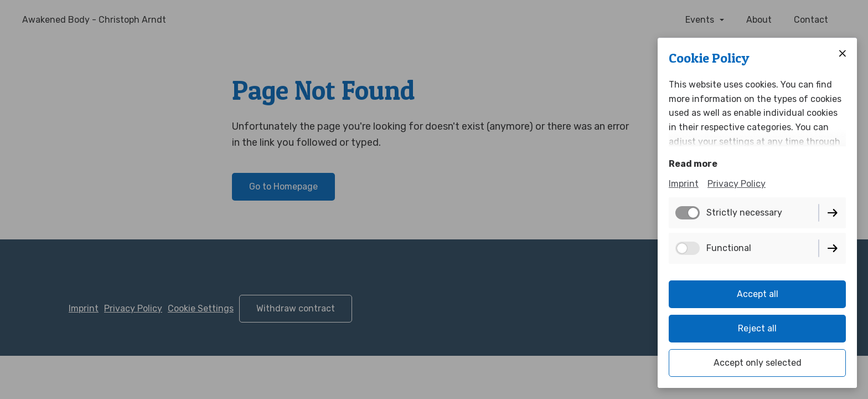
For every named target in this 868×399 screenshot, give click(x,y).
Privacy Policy (737, 184)
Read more (693, 164)
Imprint (684, 184)
